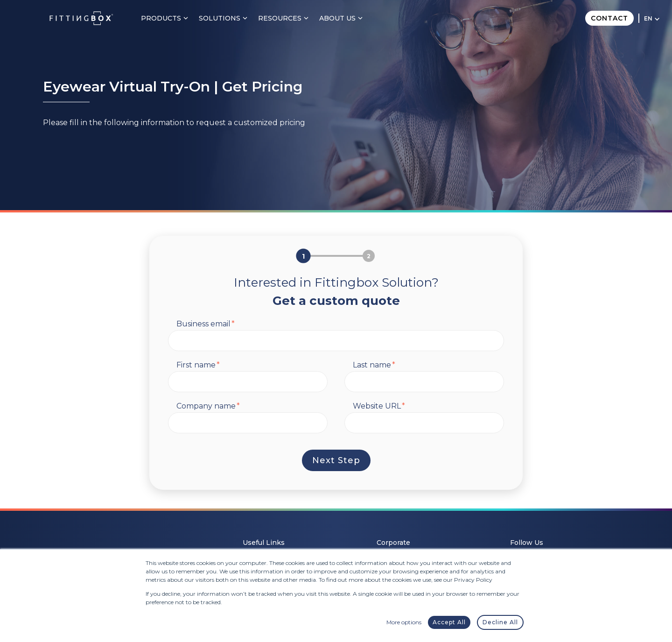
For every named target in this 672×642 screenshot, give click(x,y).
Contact (609, 18)
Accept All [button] (449, 622)
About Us (343, 18)
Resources (285, 18)
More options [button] (404, 622)
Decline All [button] (500, 622)
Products (167, 18)
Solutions (225, 18)
